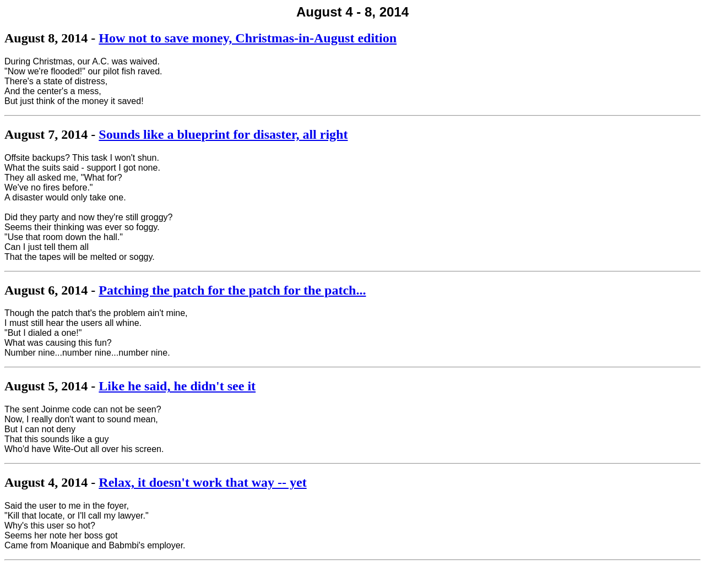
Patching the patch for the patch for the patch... (232, 290)
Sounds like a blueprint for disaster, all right (223, 134)
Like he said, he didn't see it (177, 386)
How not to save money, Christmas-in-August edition (248, 38)
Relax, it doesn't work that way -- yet (202, 482)
